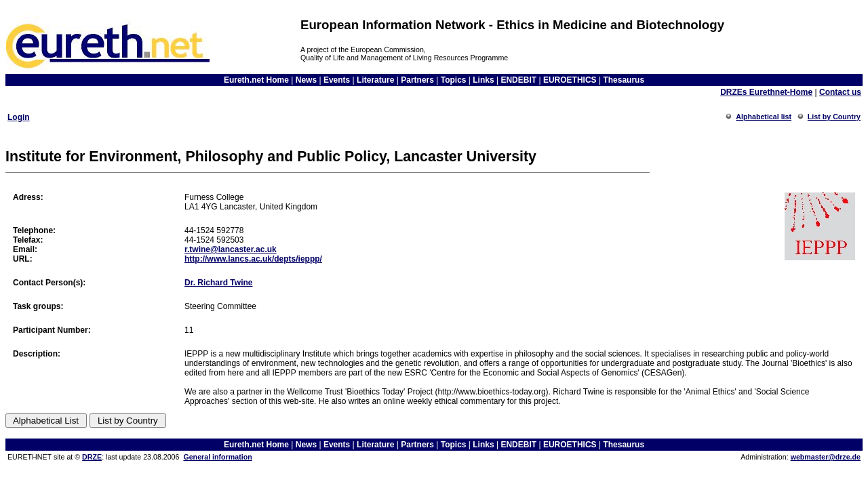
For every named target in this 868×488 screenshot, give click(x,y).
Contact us (840, 92)
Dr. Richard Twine (218, 283)
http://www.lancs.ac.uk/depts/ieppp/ (253, 259)
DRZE (92, 457)
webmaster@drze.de (826, 457)
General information (217, 457)
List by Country (834, 117)
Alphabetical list (764, 117)
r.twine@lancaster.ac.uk (231, 249)
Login (19, 117)
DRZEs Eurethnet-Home (766, 92)
